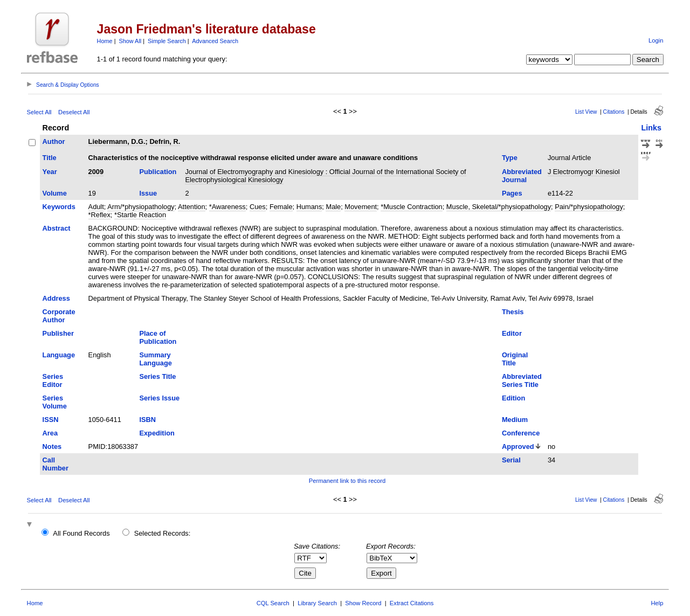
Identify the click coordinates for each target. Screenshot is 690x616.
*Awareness (227, 207)
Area (50, 433)
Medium (515, 420)
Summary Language (155, 359)
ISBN (147, 420)
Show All (130, 41)
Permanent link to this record (347, 481)
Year (50, 172)
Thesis (513, 312)
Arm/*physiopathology (141, 207)
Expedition (157, 433)
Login (656, 40)
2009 (96, 172)
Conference (521, 433)
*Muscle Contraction (412, 207)
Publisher (58, 333)
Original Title (515, 359)
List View (586, 112)
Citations (614, 112)
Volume (55, 193)
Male (333, 207)
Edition (513, 398)
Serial (511, 460)
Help (657, 603)
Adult (96, 207)
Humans (309, 207)
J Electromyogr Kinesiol (584, 172)
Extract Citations (412, 603)
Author (54, 141)
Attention (192, 207)
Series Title (157, 376)
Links (651, 128)
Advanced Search (215, 41)
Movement (361, 207)
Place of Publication (158, 337)
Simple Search (167, 41)
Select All (39, 112)
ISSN (51, 420)
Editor (512, 333)
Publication (158, 172)
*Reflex (99, 215)
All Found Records (81, 533)
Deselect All (74, 112)
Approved (518, 447)
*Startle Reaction (140, 215)
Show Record (363, 603)
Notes (52, 447)
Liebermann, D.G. (117, 141)
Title (50, 158)
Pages (512, 193)
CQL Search (273, 603)
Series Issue (159, 398)
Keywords (59, 207)
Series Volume (55, 402)
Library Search (317, 603)
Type (510, 158)
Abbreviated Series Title (522, 380)
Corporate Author (59, 316)
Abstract (57, 228)
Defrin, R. (165, 141)
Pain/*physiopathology (589, 207)
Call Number (56, 464)
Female (281, 207)
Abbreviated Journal (522, 176)
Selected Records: (163, 533)
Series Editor (53, 380)
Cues (258, 207)
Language (59, 355)
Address (56, 298)
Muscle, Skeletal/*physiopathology (499, 207)
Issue (148, 193)
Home (105, 41)
